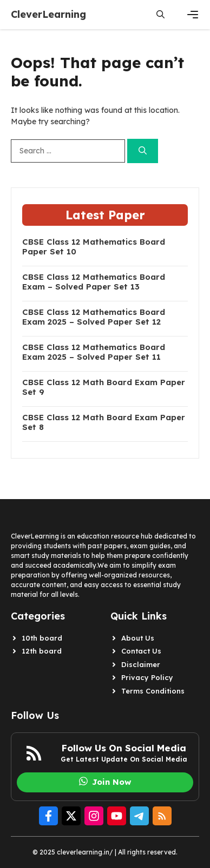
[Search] (143, 151)
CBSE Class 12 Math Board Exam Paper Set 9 (104, 387)
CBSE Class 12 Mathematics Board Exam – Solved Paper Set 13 (94, 282)
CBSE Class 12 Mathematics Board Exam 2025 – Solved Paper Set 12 (94, 317)
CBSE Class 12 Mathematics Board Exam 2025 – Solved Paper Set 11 (94, 352)
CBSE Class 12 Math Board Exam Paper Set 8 (104, 422)
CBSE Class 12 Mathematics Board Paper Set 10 (94, 247)
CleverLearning (48, 14)
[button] (160, 15)
